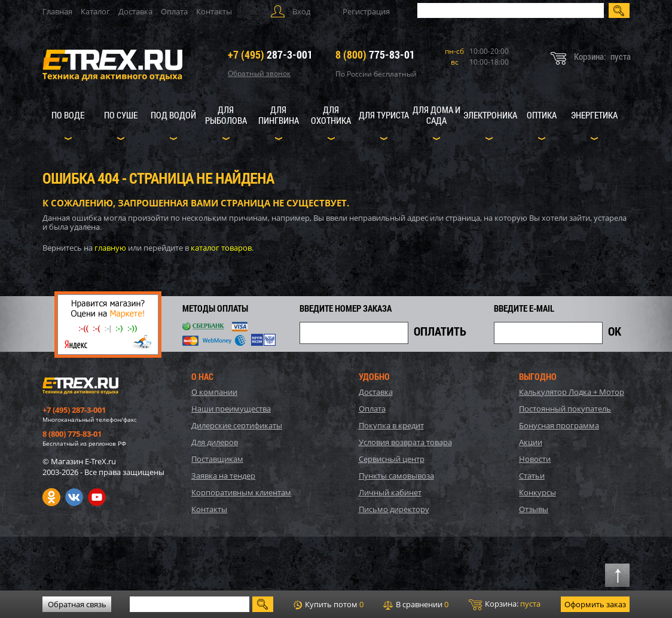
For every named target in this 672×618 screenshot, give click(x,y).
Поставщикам (217, 459)
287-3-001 (270, 54)
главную (110, 248)
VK (74, 497)
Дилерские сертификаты (237, 425)
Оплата (174, 11)
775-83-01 (375, 54)
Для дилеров (215, 442)
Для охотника (331, 115)
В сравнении (416, 604)
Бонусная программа (559, 425)
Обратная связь (77, 604)
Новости (535, 459)
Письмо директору (394, 509)
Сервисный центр (392, 459)
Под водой (173, 115)
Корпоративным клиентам (241, 492)
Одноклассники (51, 497)
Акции (531, 442)
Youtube (97, 497)
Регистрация (366, 11)
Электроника (490, 115)
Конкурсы (537, 492)
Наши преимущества (231, 409)
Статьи (532, 476)
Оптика (542, 115)
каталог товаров (221, 248)
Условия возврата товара (405, 442)
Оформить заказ (595, 604)
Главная (57, 11)
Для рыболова (226, 115)
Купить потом (329, 604)
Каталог (95, 11)
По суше (121, 115)
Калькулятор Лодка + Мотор (572, 392)
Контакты (214, 11)
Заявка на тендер (223, 476)
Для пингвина (279, 115)
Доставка (135, 11)
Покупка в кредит (391, 425)
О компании (214, 392)
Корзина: (505, 604)
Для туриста (384, 115)
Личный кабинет (390, 492)
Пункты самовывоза (396, 476)
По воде (68, 115)
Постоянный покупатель (565, 409)
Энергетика (594, 115)
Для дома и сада (436, 115)
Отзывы (534, 509)
